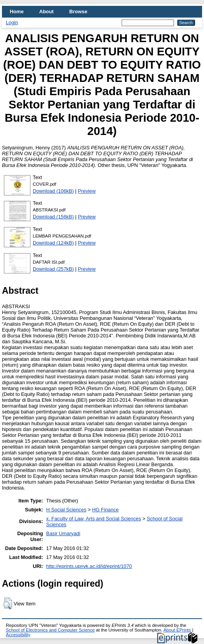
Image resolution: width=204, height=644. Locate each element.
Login (12, 22)
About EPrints (177, 630)
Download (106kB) (53, 191)
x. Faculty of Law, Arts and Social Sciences (93, 519)
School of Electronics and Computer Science (50, 630)
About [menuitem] (47, 12)
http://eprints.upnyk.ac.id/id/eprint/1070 (89, 566)
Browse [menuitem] (78, 12)
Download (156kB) (53, 217)
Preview (87, 191)
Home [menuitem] (17, 12)
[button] (8, 603)
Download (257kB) (53, 269)
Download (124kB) (53, 243)
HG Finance (105, 510)
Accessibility (18, 635)
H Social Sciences (66, 510)
